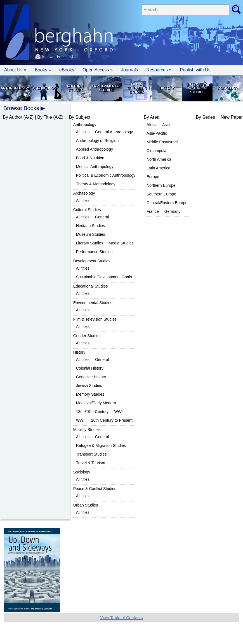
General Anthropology (114, 132)
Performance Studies (94, 252)
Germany (173, 211)
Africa (152, 125)
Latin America (158, 168)
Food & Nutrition (90, 158)
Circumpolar (157, 151)
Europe (153, 177)
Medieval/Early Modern (96, 403)
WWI (118, 412)
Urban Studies (86, 505)
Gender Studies (87, 336)
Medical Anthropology (95, 167)
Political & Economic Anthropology (106, 175)
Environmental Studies (106, 88)
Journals (129, 70)
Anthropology (15, 88)
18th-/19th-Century (92, 412)
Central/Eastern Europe (167, 203)
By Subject (80, 117)
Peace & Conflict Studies (95, 489)
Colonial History (90, 368)
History (167, 88)
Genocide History (91, 377)
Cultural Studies (76, 88)
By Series (205, 117)
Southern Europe (161, 194)
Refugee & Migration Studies (197, 88)
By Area (152, 117)
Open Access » (98, 70)
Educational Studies (91, 286)
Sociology (228, 88)
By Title (44, 117)
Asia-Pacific (157, 133)
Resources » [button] (159, 70)
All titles (83, 132)
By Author (12, 117)
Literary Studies (90, 243)
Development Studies (92, 261)
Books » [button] (43, 70)
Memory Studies (90, 394)
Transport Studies (91, 454)
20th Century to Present (112, 420)
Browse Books (21, 108)
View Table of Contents (121, 618)
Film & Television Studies (137, 88)
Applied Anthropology (95, 149)
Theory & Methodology (96, 184)
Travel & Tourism (91, 463)
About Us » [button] (15, 70)
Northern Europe (161, 185)
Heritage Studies (91, 226)
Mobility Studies (87, 430)
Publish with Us (195, 70)
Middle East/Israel (162, 142)
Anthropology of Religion (97, 141)
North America (159, 159)
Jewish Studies (89, 386)
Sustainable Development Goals (104, 277)
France (153, 211)
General (102, 217)
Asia (166, 125)
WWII (81, 420)
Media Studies (121, 243)
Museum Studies (91, 234)
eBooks (67, 70)
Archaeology (45, 88)
